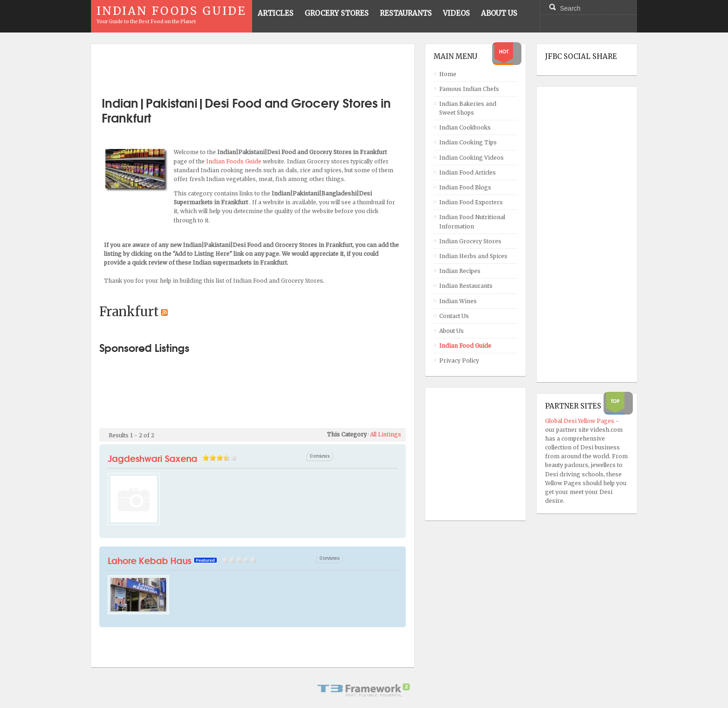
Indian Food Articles (468, 172)
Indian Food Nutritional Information (472, 221)
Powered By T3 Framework (364, 690)
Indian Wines (458, 301)
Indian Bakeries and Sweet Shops (468, 108)
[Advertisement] (253, 66)
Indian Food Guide (465, 346)
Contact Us (454, 316)
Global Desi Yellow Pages (580, 421)
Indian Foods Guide (234, 161)
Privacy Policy (459, 360)
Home (448, 74)
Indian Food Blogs (465, 187)
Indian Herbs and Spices (473, 256)
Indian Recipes (460, 271)
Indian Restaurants (466, 286)
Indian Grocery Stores (470, 241)
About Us (452, 331)
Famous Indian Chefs (469, 89)
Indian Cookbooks (465, 127)
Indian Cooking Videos (471, 158)
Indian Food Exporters (471, 202)
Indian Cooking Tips (468, 142)
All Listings (386, 434)
